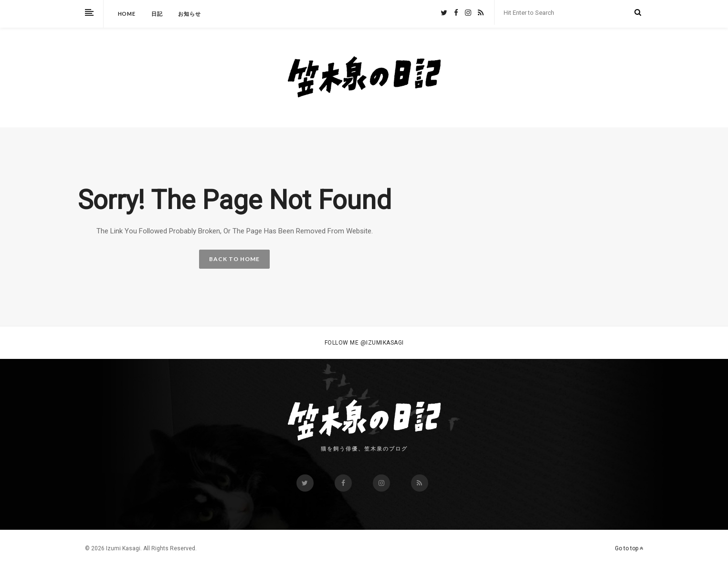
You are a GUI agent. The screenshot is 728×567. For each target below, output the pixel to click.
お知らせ (189, 14)
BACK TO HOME (234, 259)
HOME (127, 14)
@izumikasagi (382, 343)
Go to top (629, 548)
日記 (157, 14)
